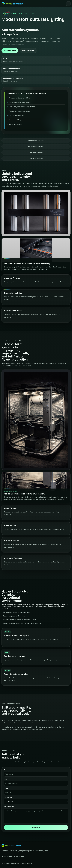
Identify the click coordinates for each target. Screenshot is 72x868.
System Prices (19, 856)
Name (6, 770)
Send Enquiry (36, 827)
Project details (9, 807)
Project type (8, 797)
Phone (6, 788)
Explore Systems (28, 51)
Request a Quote (10, 51)
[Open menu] (68, 4)
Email (6, 779)
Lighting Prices (7, 856)
